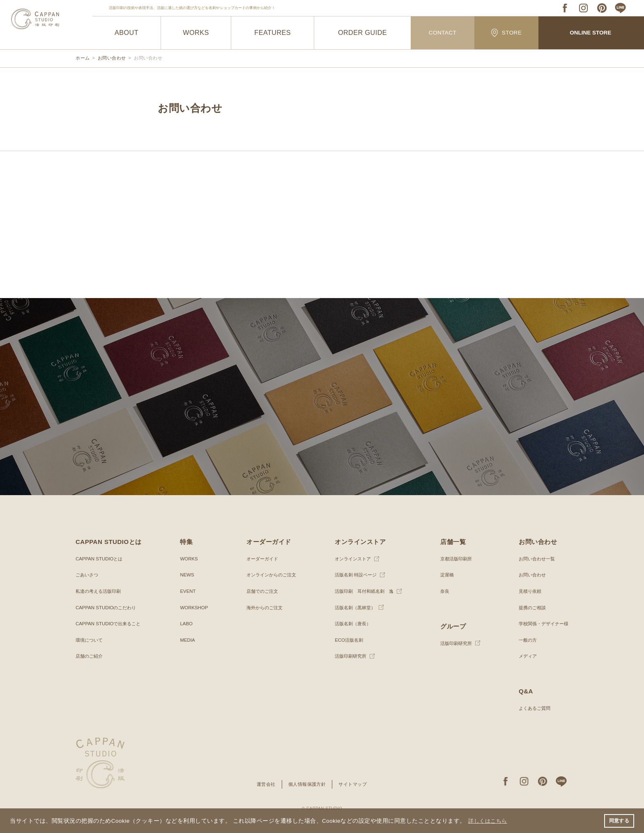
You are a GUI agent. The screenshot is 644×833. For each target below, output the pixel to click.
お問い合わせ (529, 575)
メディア (524, 656)
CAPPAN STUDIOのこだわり (108, 608)
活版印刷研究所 (348, 656)
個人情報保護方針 (307, 784)
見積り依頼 (527, 591)
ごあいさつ (88, 575)
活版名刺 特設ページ (354, 575)
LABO (186, 624)
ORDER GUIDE (362, 33)
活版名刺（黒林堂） (353, 608)
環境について (90, 640)
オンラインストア (351, 559)
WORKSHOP (194, 608)
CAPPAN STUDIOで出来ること (110, 624)
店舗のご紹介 (90, 656)
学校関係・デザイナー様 (541, 624)
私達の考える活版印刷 (100, 591)
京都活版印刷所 (455, 559)
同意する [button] (619, 820)
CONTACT (443, 33)
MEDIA (187, 640)
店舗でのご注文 (260, 591)
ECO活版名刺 (346, 640)
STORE (506, 33)
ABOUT (127, 33)
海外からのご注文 (262, 608)
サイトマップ (355, 784)
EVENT (187, 591)
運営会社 (263, 784)
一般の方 (524, 640)
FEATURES (273, 33)
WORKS (196, 33)
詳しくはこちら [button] (490, 820)
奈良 (442, 591)
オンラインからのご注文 (270, 575)
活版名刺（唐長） (351, 624)
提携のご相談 (529, 608)
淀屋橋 (445, 575)
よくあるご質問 (531, 708)
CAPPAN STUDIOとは (100, 559)
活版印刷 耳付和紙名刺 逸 (363, 591)
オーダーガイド (260, 559)
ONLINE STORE (591, 33)
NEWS (186, 575)
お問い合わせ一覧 (534, 559)
